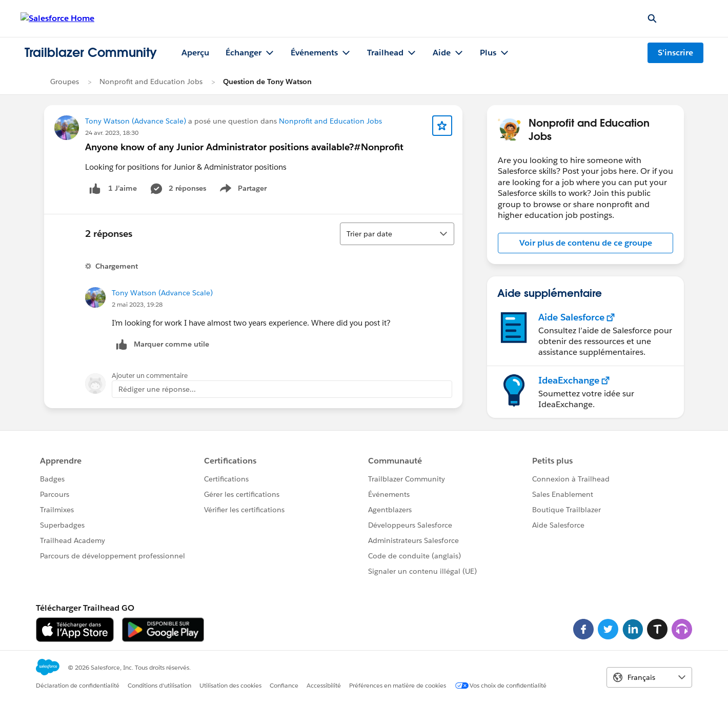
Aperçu (195, 53)
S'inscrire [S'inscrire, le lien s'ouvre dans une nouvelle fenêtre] (675, 53)
